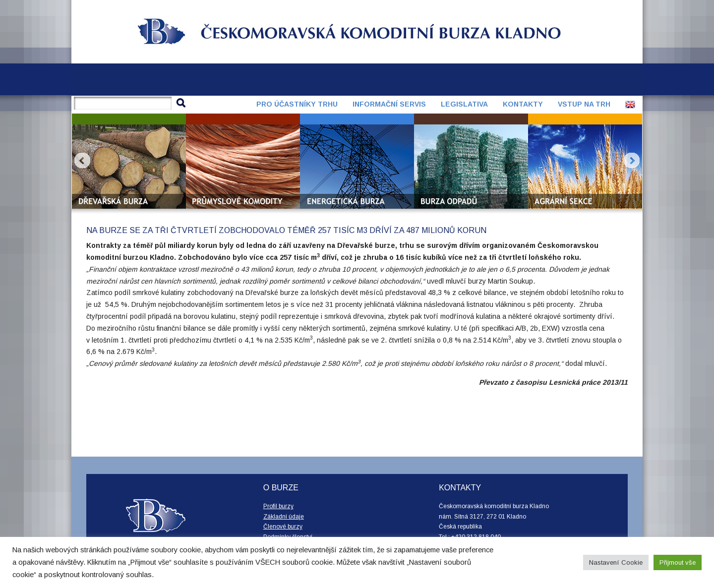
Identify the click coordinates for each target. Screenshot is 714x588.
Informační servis (389, 104)
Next (632, 161)
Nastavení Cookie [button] (616, 562)
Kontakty (523, 104)
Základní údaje (284, 517)
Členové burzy (283, 527)
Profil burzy (278, 506)
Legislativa (464, 104)
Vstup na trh (584, 104)
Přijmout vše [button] (678, 562)
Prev (82, 161)
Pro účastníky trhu (297, 104)
